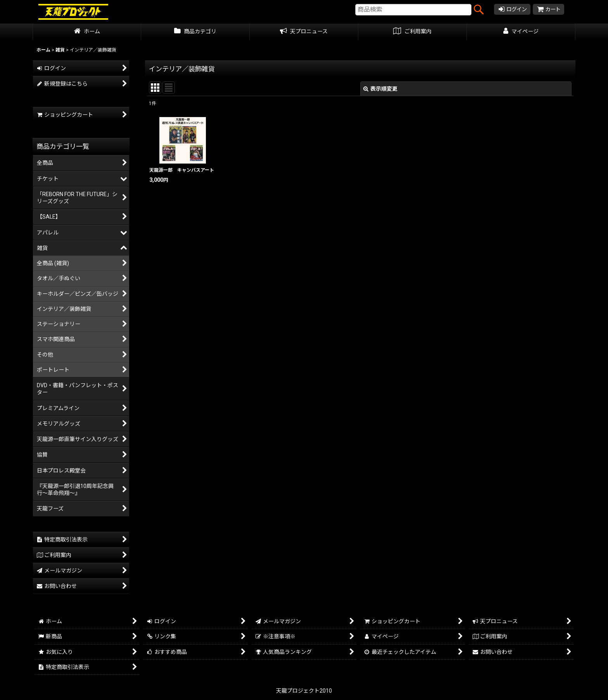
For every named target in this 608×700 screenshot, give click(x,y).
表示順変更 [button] (380, 89)
